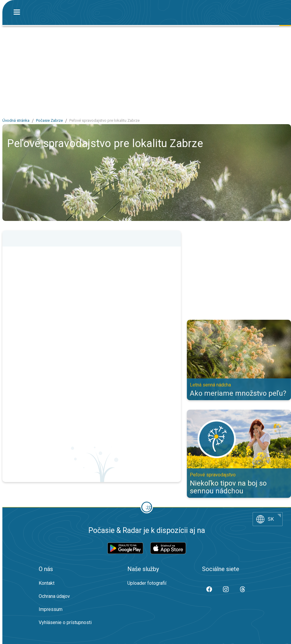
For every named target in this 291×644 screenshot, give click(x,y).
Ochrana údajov (54, 596)
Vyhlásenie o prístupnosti (65, 622)
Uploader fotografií (147, 583)
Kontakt (47, 583)
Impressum (51, 609)
